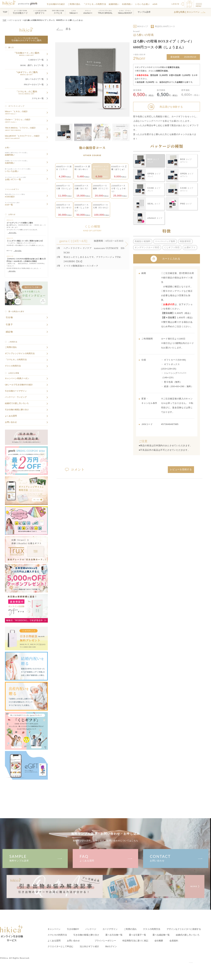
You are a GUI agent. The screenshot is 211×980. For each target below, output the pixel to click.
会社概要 (159, 941)
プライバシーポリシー (105, 941)
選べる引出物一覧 (114, 935)
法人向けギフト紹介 (89, 947)
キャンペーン (54, 929)
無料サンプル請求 (35, 858)
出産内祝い (128, 4)
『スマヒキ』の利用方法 (95, 4)
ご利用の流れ (74, 4)
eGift (155, 4)
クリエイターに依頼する (184, 929)
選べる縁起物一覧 (161, 935)
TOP (5, 20)
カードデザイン (110, 929)
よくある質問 (105, 858)
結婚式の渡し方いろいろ (188, 935)
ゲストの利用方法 (152, 929)
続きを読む (18, 251)
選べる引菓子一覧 (137, 935)
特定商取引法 (135, 941)
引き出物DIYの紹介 (56, 4)
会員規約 (174, 941)
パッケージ (91, 929)
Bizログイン (111, 947)
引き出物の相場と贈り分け (86, 935)
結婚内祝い (114, 4)
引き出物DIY (73, 929)
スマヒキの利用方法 (57, 935)
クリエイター (60, 947)
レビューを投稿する (181, 469)
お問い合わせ (176, 858)
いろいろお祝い (143, 4)
